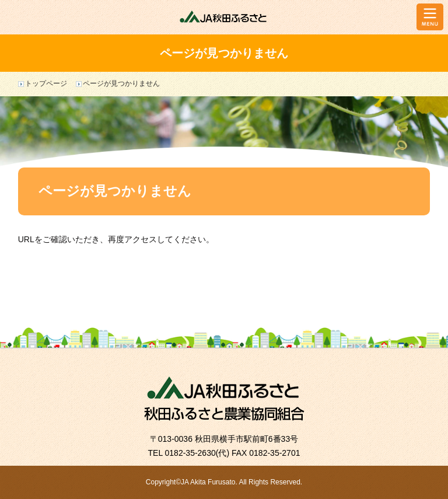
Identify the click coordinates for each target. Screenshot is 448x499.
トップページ (46, 83)
